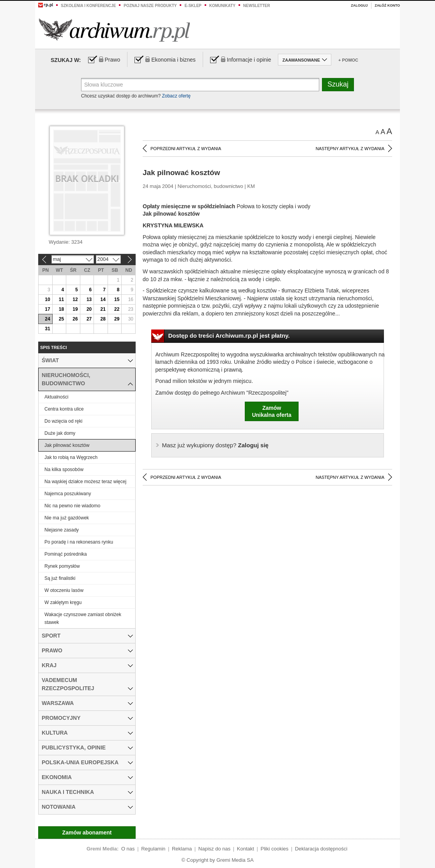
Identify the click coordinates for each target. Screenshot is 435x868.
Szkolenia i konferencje (88, 6)
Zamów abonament (87, 833)
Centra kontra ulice (64, 409)
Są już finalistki (60, 578)
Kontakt (246, 849)
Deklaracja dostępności (321, 849)
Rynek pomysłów (62, 566)
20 (89, 309)
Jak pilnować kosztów (67, 445)
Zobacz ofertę (176, 96)
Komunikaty (222, 6)
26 (75, 319)
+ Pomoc (348, 60)
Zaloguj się (215, 445)
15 (117, 299)
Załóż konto (387, 5)
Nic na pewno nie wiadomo (72, 506)
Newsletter (257, 6)
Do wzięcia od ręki (63, 421)
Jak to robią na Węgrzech (71, 457)
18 (61, 309)
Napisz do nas (214, 849)
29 (117, 319)
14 (103, 299)
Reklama (182, 849)
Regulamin (153, 849)
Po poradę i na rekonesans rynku (79, 542)
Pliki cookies (275, 849)
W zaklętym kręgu (63, 602)
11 (61, 299)
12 (75, 299)
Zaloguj (359, 5)
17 (47, 309)
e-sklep (193, 6)
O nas (128, 849)
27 (89, 319)
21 (103, 309)
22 (117, 309)
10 (47, 299)
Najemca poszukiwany (68, 494)
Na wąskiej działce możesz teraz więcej (85, 482)
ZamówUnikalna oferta (271, 411)
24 (47, 319)
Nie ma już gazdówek (67, 518)
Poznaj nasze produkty (150, 6)
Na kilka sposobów (64, 469)
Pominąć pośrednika (66, 554)
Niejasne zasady (62, 530)
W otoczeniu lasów (64, 590)
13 (89, 299)
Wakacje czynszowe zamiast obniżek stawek (83, 618)
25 (61, 319)
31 (47, 329)
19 (75, 309)
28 (103, 319)
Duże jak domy (60, 433)
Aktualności (56, 397)
